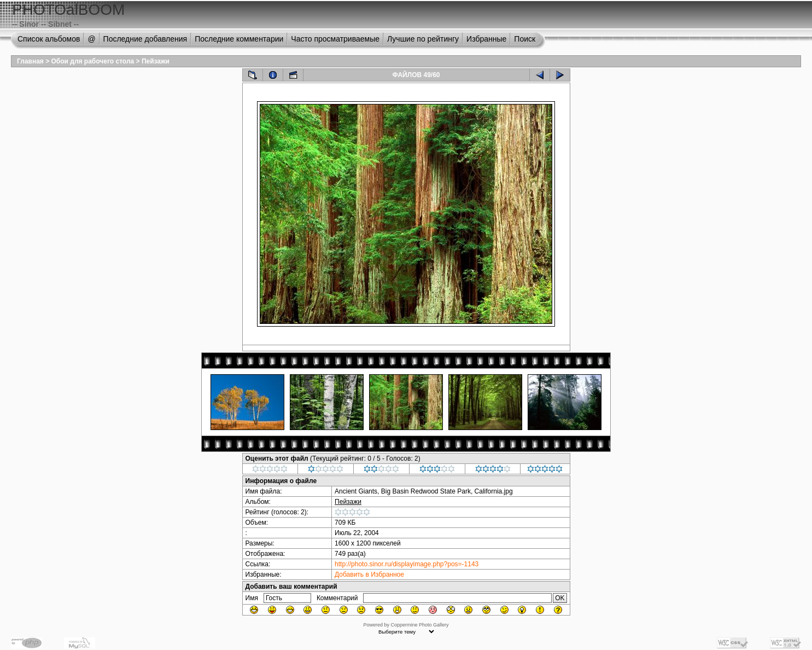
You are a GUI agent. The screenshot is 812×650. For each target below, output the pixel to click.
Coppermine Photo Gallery (419, 625)
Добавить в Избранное (369, 574)
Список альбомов (49, 39)
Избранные (486, 39)
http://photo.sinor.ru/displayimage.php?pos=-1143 (407, 564)
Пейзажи (156, 61)
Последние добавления (145, 39)
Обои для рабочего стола (93, 61)
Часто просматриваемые (335, 39)
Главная (30, 61)
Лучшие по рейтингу (423, 39)
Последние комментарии (239, 39)
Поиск (525, 39)
